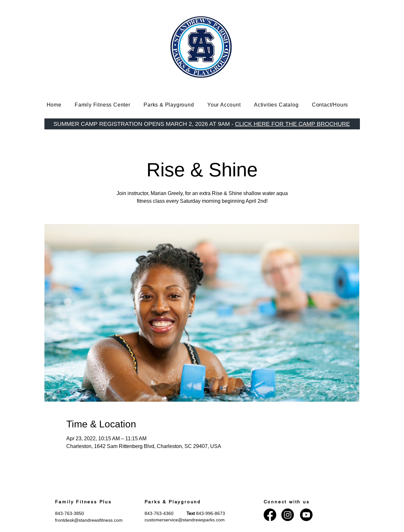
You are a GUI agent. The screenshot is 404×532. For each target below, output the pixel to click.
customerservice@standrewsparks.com (185, 520)
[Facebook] (270, 515)
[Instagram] (288, 515)
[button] (107, 105)
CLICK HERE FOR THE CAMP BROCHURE (292, 124)
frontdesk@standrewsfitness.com (89, 520)
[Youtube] (306, 515)
